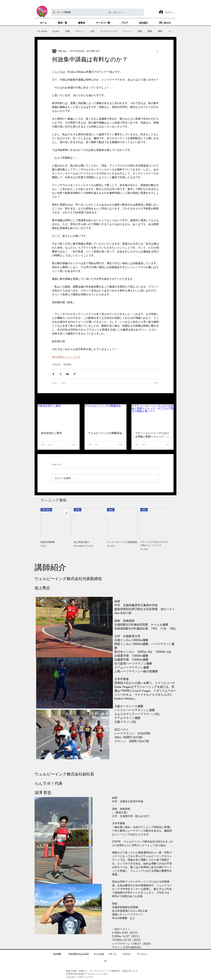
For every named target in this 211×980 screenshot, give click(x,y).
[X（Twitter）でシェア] (60, 374)
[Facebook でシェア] (53, 374)
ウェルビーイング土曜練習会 (105, 433)
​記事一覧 (112, 954)
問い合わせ (142, 954)
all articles (42, 31)
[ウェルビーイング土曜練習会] (106, 416)
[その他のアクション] (157, 51)
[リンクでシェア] (75, 374)
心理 (92, 31)
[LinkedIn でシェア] (68, 374)
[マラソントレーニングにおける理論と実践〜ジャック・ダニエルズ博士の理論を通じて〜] (152, 416)
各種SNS (127, 954)
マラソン (80, 31)
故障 (140, 31)
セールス (67, 364)
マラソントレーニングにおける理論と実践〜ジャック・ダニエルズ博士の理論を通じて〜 (152, 435)
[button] (170, 31)
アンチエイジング (109, 31)
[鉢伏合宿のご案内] (59, 416)
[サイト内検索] (97, 12)
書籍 (160, 31)
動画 (150, 31)
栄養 (67, 31)
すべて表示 (168, 399)
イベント (127, 31)
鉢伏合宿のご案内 (52, 433)
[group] (105, 531)
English (56, 31)
